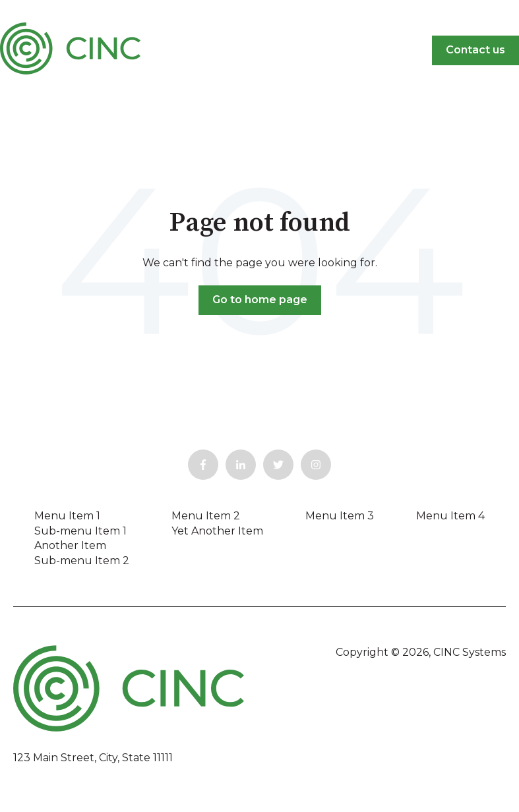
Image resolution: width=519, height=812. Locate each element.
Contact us (475, 50)
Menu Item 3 (340, 516)
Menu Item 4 (450, 516)
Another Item (70, 545)
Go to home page (260, 300)
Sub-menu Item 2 (82, 561)
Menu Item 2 (206, 516)
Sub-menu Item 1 (80, 531)
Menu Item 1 (67, 516)
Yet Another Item (217, 531)
